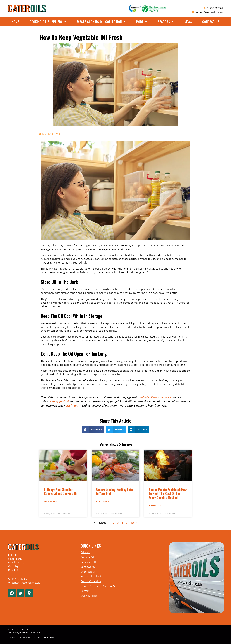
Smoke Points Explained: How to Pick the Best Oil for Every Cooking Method (168, 493)
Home (15, 22)
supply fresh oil (60, 401)
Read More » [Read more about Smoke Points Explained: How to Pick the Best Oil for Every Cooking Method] (155, 505)
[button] (93, 430)
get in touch (74, 406)
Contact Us (211, 22)
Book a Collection (91, 581)
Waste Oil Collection (92, 576)
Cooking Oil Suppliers (48, 22)
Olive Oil (85, 552)
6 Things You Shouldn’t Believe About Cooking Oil (61, 491)
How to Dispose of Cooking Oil (98, 586)
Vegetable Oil (88, 572)
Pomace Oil (87, 557)
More (142, 22)
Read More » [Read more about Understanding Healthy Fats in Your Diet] (103, 501)
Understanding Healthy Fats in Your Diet (115, 491)
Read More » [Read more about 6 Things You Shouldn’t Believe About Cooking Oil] (50, 501)
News (188, 22)
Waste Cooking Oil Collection (101, 22)
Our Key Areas (89, 596)
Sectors (166, 22)
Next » (134, 523)
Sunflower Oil (88, 567)
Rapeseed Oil (88, 562)
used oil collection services (154, 397)
